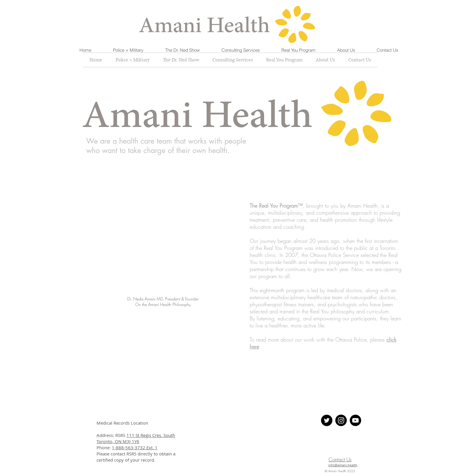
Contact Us (340, 459)
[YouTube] (355, 420)
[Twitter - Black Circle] (327, 420)
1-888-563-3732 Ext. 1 (135, 448)
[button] (128, 50)
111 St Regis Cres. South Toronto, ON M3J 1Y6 (136, 438)
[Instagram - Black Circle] (341, 420)
